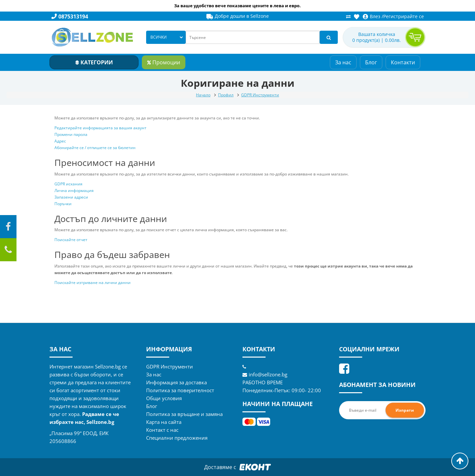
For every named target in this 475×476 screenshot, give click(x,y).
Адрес (60, 141)
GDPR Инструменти (260, 95)
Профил (226, 95)
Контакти (403, 62)
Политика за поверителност (180, 390)
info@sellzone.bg (265, 374)
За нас (343, 62)
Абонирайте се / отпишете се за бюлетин (95, 148)
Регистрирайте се (404, 16)
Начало (203, 95)
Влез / (373, 16)
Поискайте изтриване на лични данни (93, 283)
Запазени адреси (71, 197)
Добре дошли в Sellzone (237, 16)
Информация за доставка (176, 382)
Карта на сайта (164, 422)
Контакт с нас (162, 430)
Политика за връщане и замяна (184, 414)
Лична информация (74, 190)
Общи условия (164, 398)
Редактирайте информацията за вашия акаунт (100, 128)
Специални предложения (177, 438)
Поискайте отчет (71, 240)
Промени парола (71, 134)
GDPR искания (68, 184)
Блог (371, 62)
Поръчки (63, 204)
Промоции (164, 62)
